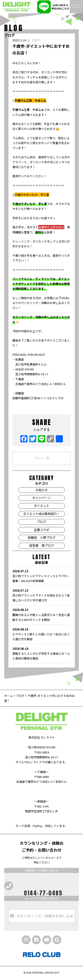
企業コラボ (42, 530)
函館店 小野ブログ (42, 537)
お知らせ (42, 490)
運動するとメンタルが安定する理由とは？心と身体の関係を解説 (41, 653)
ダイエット (42, 506)
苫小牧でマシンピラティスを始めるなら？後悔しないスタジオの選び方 (41, 595)
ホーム (9, 696)
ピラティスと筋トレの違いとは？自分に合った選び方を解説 (41, 634)
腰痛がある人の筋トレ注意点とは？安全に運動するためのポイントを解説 (41, 614)
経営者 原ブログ (42, 545)
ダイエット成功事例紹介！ (42, 514)
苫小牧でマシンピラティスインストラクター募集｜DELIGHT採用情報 (41, 576)
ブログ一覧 (42, 458)
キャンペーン (41, 498)
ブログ (36, 40)
